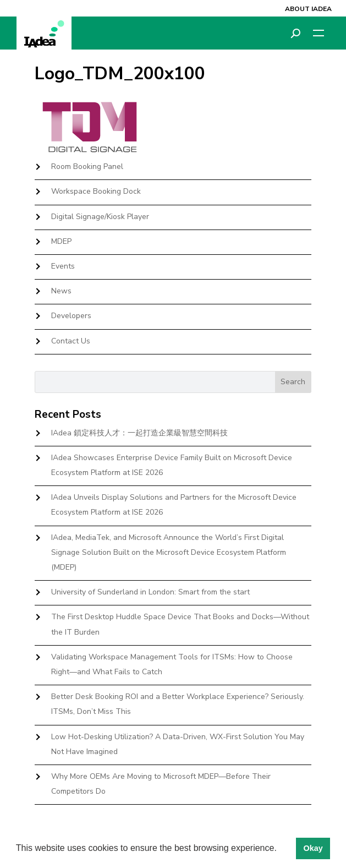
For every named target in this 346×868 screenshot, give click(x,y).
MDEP (61, 241)
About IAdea (308, 9)
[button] (281, 849)
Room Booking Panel (87, 166)
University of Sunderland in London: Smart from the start (150, 592)
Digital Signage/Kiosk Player (100, 217)
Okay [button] (313, 848)
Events (63, 266)
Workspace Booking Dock (96, 191)
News (61, 291)
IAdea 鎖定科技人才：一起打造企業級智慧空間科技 (139, 433)
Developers (71, 316)
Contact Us (71, 341)
